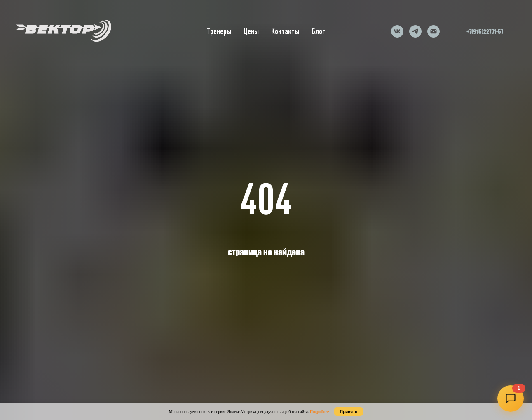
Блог (318, 31)
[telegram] (415, 31)
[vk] (397, 31)
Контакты (285, 31)
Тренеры (219, 31)
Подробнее (319, 412)
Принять (349, 412)
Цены (251, 31)
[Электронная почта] (434, 31)
